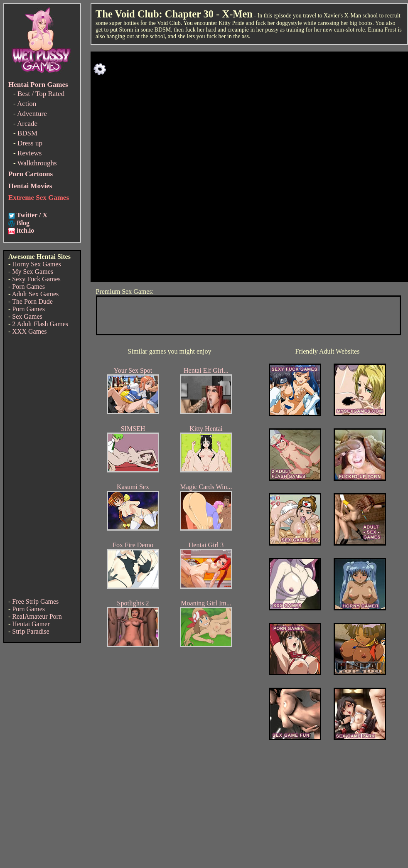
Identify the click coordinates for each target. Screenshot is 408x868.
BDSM (27, 133)
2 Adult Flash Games (40, 324)
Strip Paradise (31, 631)
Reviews (30, 153)
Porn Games (28, 286)
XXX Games (29, 331)
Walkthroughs (37, 163)
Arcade (27, 124)
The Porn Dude (32, 301)
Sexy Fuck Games (36, 279)
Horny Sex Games (36, 264)
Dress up (30, 143)
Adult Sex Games (35, 294)
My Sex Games (33, 272)
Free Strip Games (35, 601)
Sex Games (27, 316)
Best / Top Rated (41, 94)
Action (27, 104)
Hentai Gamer (31, 624)
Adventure (32, 114)
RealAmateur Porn (37, 616)
